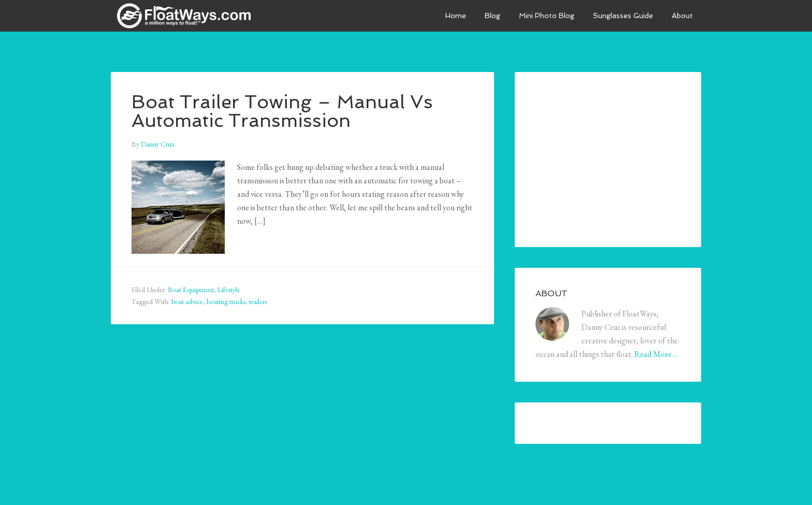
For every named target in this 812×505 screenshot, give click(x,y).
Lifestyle (229, 290)
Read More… (656, 354)
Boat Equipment (191, 290)
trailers (258, 301)
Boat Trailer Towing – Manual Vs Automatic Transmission (282, 111)
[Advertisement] (613, 157)
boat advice (187, 301)
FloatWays (189, 16)
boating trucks (226, 301)
